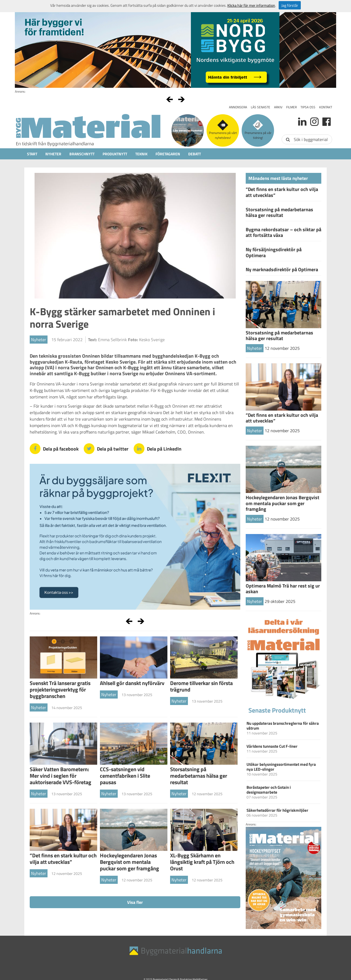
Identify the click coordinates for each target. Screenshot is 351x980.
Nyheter (53, 154)
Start (32, 154)
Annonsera (238, 107)
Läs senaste (261, 107)
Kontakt (326, 107)
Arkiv (278, 107)
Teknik (141, 154)
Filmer (291, 107)
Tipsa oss (308, 107)
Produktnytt (115, 154)
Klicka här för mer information (251, 5)
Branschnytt (82, 154)
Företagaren (168, 154)
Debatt (195, 154)
